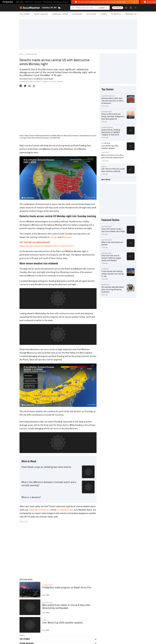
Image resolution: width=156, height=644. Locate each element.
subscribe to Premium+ (39, 510)
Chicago (54, 237)
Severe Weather (31, 54)
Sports (45, 620)
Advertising (48, 2)
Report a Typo (24, 522)
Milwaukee (66, 237)
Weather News (48, 585)
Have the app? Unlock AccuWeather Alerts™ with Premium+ (47, 246)
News (21, 54)
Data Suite (29, 2)
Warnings (20, 2)
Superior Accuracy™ (61, 2)
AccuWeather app (65, 510)
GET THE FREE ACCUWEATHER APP (35, 243)
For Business (8, 2)
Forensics (38, 2)
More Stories (106, 180)
